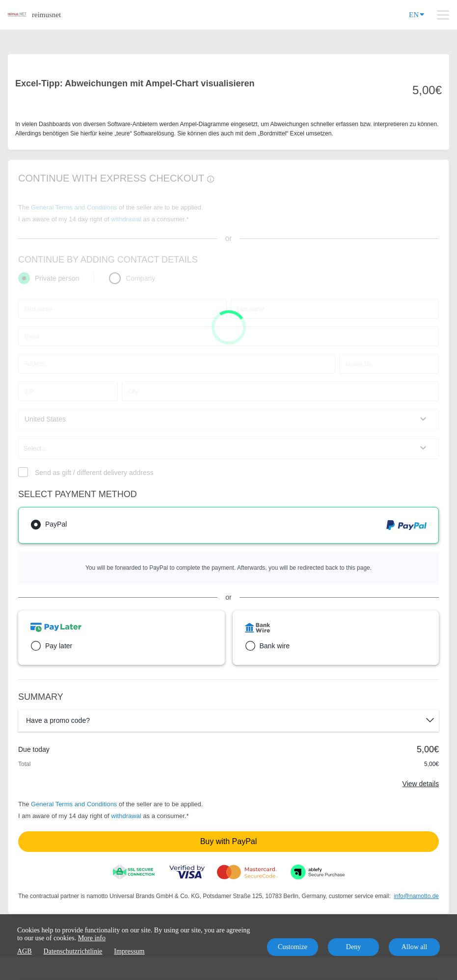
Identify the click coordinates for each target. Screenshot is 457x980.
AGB (25, 951)
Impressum (129, 951)
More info (92, 938)
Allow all (415, 947)
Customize (293, 947)
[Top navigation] (443, 15)
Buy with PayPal (229, 841)
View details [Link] (421, 784)
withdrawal (126, 816)
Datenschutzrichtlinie (73, 951)
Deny (353, 947)
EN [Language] (417, 14)
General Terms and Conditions (74, 804)
